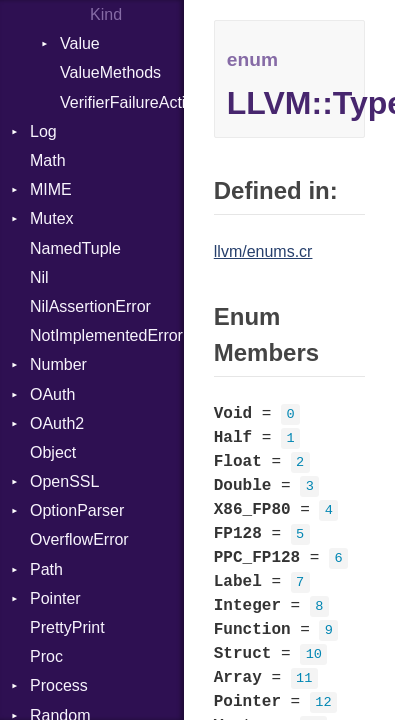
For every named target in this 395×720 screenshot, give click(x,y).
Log (43, 131)
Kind (106, 14)
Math (48, 160)
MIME (51, 189)
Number (58, 364)
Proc (46, 656)
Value (80, 43)
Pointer (55, 598)
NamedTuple (75, 248)
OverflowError (79, 539)
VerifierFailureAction (122, 102)
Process (59, 685)
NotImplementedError (106, 335)
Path (46, 569)
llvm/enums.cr (263, 251)
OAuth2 (57, 423)
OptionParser (77, 510)
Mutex (52, 218)
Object (53, 452)
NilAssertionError (90, 306)
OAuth (52, 394)
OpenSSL (64, 481)
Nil (39, 277)
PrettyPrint (67, 627)
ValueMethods (110, 72)
